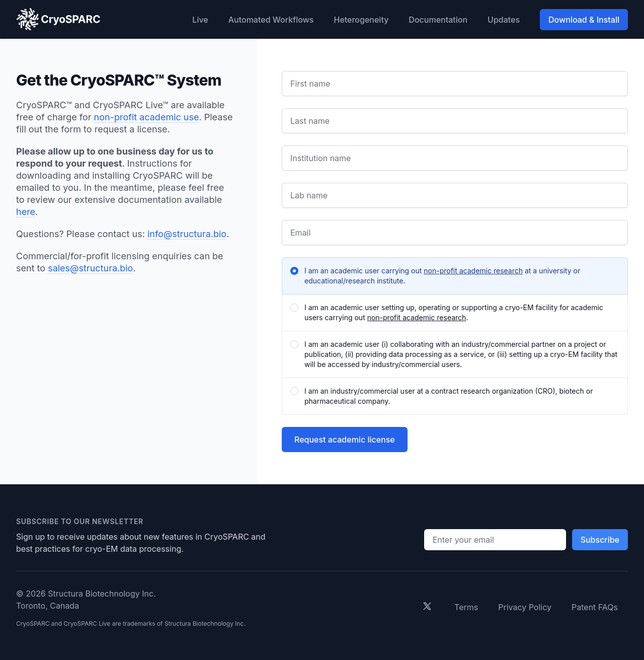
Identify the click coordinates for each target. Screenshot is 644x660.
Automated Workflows (271, 20)
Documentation (438, 20)
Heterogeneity (361, 20)
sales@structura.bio (90, 268)
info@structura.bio (187, 234)
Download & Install (584, 20)
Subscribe (600, 540)
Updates (504, 20)
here (26, 212)
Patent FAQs (595, 607)
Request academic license (345, 439)
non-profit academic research (473, 271)
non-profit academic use (147, 117)
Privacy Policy (525, 607)
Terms (466, 607)
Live (200, 20)
